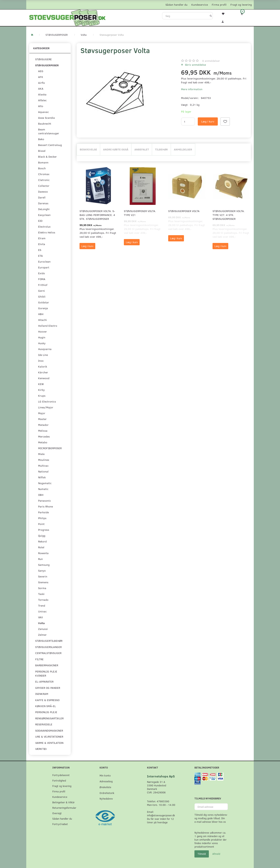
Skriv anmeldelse (195, 65)
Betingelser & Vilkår (63, 802)
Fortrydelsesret (61, 775)
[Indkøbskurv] (244, 14)
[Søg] (211, 16)
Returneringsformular (64, 808)
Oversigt (57, 813)
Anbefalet (142, 149)
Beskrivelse (88, 149)
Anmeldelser (183, 149)
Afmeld (216, 854)
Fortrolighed (59, 780)
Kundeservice (200, 5)
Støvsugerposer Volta (184, 211)
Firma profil (219, 5)
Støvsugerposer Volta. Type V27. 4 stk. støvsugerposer (229, 215)
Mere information (192, 89)
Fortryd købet (60, 824)
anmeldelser (211, 61)
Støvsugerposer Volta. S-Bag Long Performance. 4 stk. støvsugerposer (97, 215)
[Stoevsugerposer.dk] (67, 17)
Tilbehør (161, 149)
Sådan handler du (176, 5)
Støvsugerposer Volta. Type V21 (140, 213)
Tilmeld (202, 854)
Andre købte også (116, 149)
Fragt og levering (241, 5)
